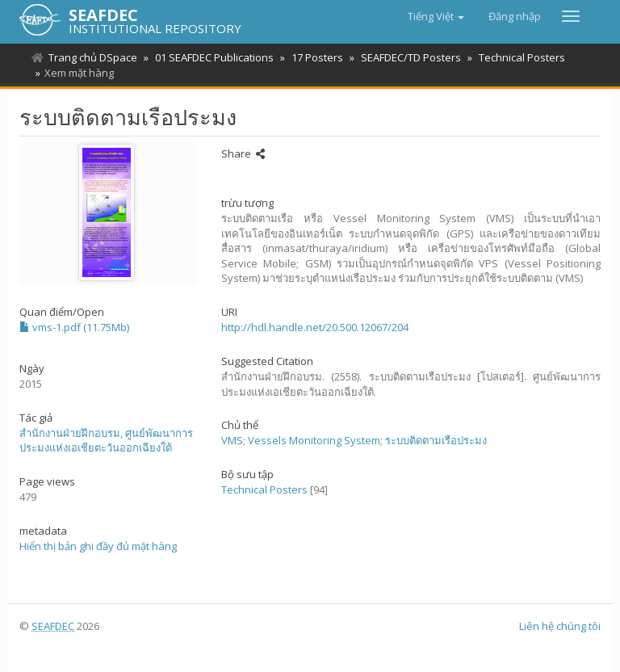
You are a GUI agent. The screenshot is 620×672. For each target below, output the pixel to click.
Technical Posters (512, 57)
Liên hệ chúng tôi (560, 626)
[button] (436, 16)
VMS (232, 440)
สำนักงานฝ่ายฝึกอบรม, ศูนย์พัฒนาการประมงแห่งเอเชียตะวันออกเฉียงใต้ (106, 441)
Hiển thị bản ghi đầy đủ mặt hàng (98, 546)
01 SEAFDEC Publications (212, 57)
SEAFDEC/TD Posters (404, 57)
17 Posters (312, 57)
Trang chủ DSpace (93, 57)
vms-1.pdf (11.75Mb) (74, 327)
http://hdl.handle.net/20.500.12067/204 (315, 327)
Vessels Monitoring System (314, 440)
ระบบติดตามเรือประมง (436, 440)
